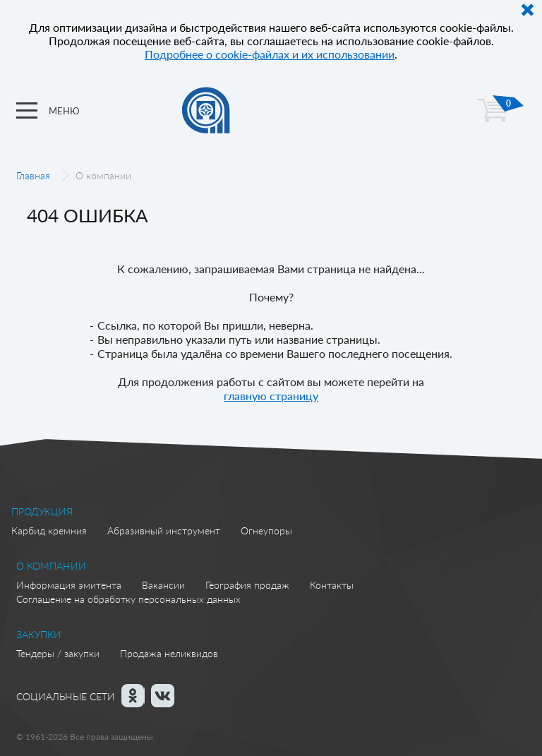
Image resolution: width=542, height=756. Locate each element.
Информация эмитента (69, 585)
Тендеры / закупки (58, 653)
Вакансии (163, 585)
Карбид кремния (49, 530)
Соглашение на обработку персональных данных (128, 599)
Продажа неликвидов (169, 653)
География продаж (247, 585)
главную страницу (271, 396)
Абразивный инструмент (164, 530)
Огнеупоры (266, 530)
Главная (33, 175)
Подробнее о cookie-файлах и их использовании (270, 54)
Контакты (332, 585)
